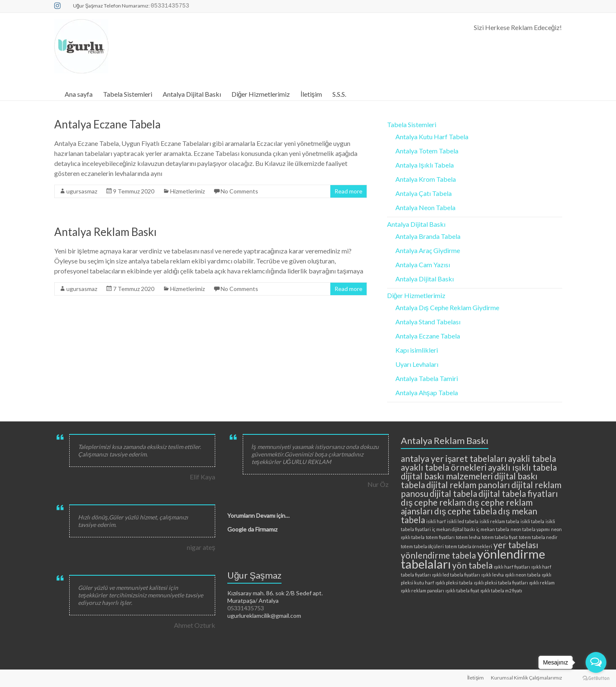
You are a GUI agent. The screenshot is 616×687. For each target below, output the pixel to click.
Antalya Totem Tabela (427, 151)
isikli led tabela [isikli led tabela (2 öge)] (463, 521)
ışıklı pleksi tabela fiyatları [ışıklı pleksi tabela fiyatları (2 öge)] (501, 583)
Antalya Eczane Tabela (107, 124)
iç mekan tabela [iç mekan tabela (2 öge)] (493, 529)
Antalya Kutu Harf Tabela (432, 137)
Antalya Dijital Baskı (192, 94)
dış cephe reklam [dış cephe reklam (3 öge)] (433, 502)
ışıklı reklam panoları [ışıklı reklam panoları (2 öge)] (422, 590)
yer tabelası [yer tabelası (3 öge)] (516, 545)
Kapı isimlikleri (417, 350)
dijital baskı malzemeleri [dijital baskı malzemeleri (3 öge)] (447, 476)
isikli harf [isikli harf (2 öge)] (436, 521)
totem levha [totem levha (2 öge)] (468, 537)
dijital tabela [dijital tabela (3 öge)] (453, 493)
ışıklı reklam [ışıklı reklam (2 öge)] (542, 583)
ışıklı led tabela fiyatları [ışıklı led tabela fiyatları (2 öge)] (456, 575)
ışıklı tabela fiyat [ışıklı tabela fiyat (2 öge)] (462, 590)
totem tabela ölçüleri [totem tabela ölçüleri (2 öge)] (422, 546)
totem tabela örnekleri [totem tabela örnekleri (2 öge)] (469, 546)
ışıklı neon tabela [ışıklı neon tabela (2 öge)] (523, 575)
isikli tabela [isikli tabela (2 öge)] (532, 521)
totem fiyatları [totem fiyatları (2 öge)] (440, 537)
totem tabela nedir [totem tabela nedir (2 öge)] (538, 537)
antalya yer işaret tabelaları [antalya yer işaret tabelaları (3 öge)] (454, 458)
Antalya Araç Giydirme (428, 250)
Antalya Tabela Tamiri (427, 378)
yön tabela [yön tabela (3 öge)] (472, 565)
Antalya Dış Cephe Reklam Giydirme (447, 307)
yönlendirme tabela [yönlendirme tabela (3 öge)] (438, 555)
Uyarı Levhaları (417, 364)
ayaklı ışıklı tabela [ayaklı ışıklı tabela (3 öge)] (522, 467)
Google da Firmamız (252, 529)
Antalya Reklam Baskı (106, 232)
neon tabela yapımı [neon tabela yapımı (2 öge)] (530, 529)
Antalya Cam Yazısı (423, 265)
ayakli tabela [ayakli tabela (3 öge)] (532, 458)
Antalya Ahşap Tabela (427, 392)
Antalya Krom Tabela (426, 179)
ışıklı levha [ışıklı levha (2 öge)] (492, 575)
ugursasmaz (82, 191)
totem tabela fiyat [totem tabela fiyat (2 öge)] (500, 537)
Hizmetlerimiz (187, 191)
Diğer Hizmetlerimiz (261, 94)
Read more (348, 191)
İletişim (311, 94)
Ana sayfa (79, 94)
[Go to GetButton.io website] (596, 678)
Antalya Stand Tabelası (428, 322)
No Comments (239, 191)
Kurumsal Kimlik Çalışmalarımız (527, 678)
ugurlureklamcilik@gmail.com (264, 616)
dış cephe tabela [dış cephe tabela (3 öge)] (465, 511)
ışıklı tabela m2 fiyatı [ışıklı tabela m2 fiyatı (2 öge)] (501, 590)
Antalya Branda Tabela (428, 236)
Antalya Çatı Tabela (424, 193)
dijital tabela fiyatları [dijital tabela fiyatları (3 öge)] (518, 493)
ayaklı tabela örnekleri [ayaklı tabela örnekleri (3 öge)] (444, 467)
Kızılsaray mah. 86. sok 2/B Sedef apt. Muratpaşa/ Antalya (275, 597)
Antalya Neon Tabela (425, 207)
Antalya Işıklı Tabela (425, 165)
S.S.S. (339, 94)
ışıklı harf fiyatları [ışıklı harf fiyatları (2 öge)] (512, 567)
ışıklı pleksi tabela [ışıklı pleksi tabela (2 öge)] (454, 583)
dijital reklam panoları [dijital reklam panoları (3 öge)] (468, 485)
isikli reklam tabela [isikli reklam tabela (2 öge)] (499, 521)
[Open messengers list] (596, 662)
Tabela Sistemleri (128, 94)
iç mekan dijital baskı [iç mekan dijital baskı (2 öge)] (454, 529)
